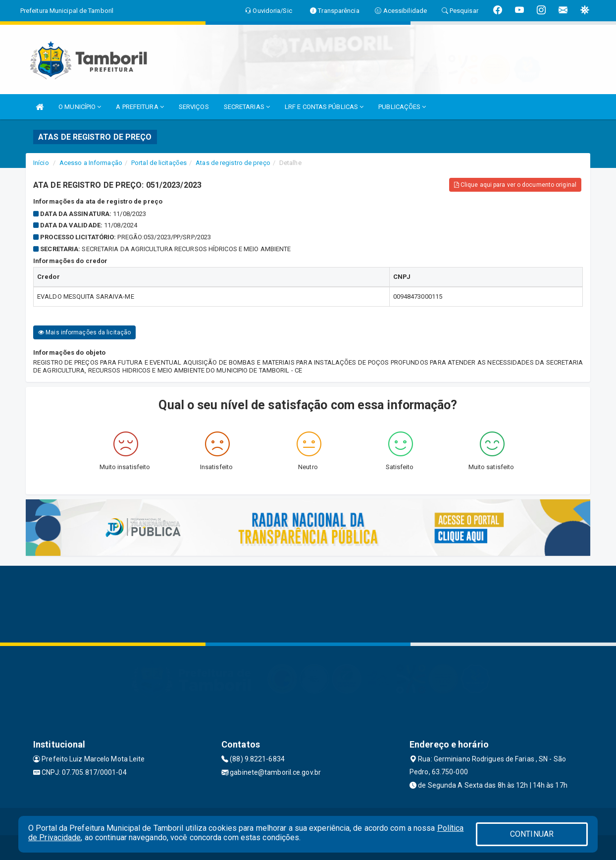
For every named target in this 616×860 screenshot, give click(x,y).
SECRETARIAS (247, 107)
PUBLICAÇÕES (402, 107)
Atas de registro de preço (233, 163)
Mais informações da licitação (84, 332)
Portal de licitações (159, 163)
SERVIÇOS (194, 107)
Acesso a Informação (91, 163)
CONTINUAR (532, 834)
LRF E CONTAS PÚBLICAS (324, 107)
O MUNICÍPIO (80, 107)
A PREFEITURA (140, 107)
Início (41, 163)
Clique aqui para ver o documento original (515, 185)
